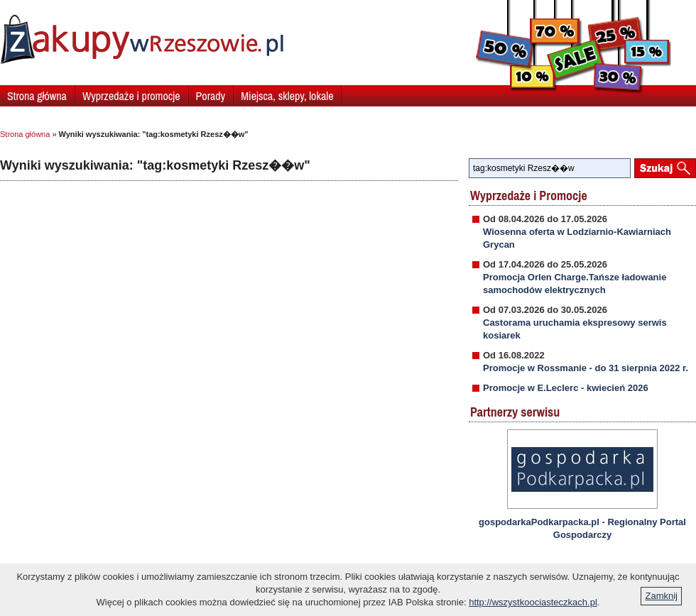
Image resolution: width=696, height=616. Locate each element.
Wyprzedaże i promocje (131, 96)
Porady (211, 96)
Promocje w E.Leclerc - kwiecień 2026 (566, 388)
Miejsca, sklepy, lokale (287, 96)
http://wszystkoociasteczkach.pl (533, 602)
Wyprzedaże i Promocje (529, 196)
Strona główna (37, 96)
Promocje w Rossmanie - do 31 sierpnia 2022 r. (586, 368)
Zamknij (661, 596)
